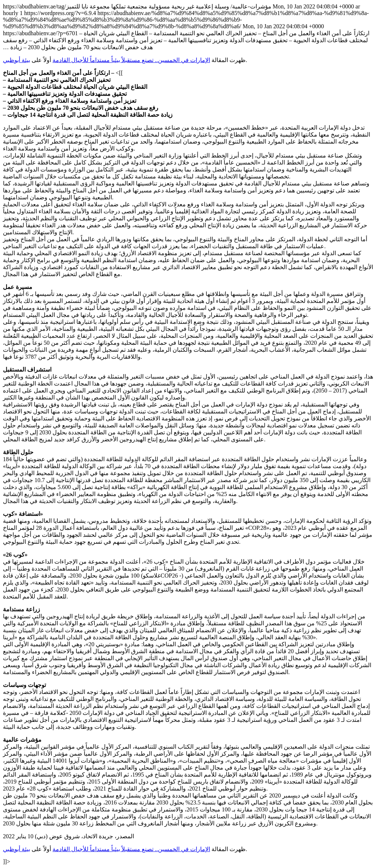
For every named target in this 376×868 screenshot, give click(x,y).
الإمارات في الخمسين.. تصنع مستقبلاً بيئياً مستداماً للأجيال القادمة (131, 60)
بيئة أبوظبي (17, 60)
